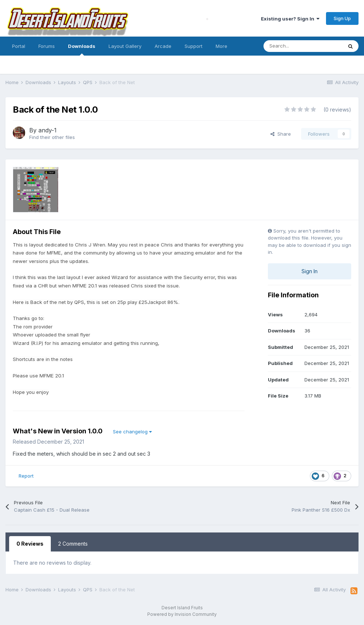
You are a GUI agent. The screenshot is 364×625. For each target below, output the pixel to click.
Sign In (310, 271)
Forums (47, 46)
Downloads (82, 49)
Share (281, 134)
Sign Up (342, 18)
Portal (19, 46)
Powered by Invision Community (182, 614)
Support (194, 46)
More (221, 46)
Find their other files (52, 137)
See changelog (132, 432)
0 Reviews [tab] (30, 544)
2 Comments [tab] (73, 544)
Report (26, 476)
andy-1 (48, 130)
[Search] (303, 46)
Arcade (163, 46)
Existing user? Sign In (290, 19)
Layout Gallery (125, 46)
